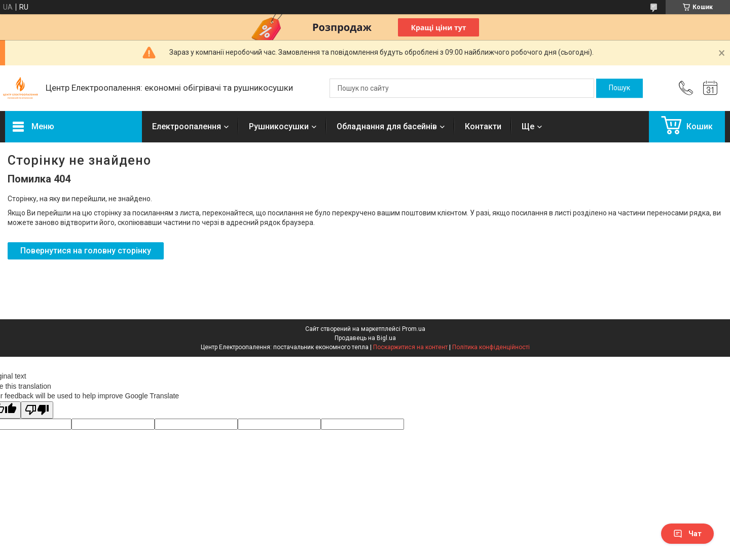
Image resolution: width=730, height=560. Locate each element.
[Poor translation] (37, 410)
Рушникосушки (279, 126)
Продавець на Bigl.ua (365, 338)
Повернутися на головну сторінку (86, 251)
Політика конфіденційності (491, 347)
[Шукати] (619, 88)
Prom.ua (414, 329)
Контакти (483, 126)
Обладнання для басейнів (387, 126)
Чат (687, 534)
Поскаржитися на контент (410, 347)
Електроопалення (187, 126)
